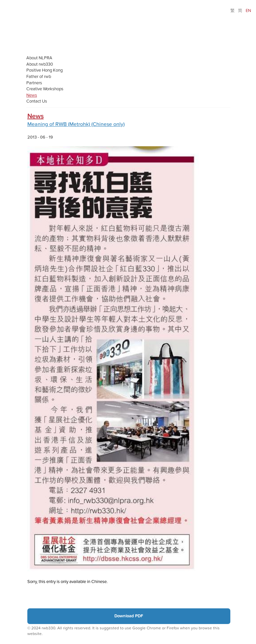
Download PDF (129, 616)
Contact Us (37, 101)
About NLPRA (39, 58)
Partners (34, 83)
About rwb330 (40, 64)
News (32, 95)
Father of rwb (39, 77)
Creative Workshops (45, 89)
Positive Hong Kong (44, 70)
